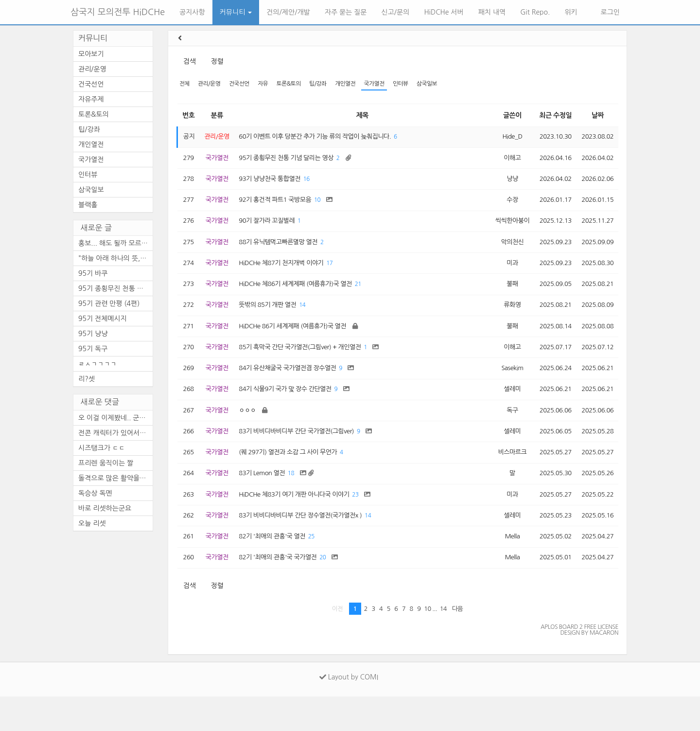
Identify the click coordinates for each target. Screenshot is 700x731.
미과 (505, 274)
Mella (505, 569)
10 (327, 207)
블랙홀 (88, 205)
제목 (359, 116)
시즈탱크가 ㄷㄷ (102, 448)
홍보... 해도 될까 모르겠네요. (115, 243)
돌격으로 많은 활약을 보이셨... (115, 478)
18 (299, 501)
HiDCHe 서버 (444, 12)
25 (321, 569)
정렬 (217, 61)
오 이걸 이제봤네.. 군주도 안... (115, 418)
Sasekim (505, 388)
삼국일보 (447, 84)
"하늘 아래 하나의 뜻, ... (113, 258)
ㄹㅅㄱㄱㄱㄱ (97, 364)
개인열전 (359, 84)
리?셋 (87, 379)
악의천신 (505, 252)
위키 (571, 12)
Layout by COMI (349, 712)
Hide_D (505, 139)
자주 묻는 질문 (346, 12)
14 (311, 320)
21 (371, 297)
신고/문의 (396, 12)
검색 (189, 61)
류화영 (505, 320)
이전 (338, 643)
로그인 (609, 12)
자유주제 (91, 99)
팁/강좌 (329, 84)
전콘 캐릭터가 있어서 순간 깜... (115, 433)
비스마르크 (505, 478)
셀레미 (505, 410)
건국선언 (244, 84)
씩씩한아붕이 (505, 229)
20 (333, 591)
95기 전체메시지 (103, 319)
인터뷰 (419, 84)
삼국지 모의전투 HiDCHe (118, 12)
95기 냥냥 (93, 334)
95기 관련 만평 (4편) (109, 303)
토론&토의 (297, 84)
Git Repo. (535, 12)
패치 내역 (492, 12)
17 (341, 275)
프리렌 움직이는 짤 (106, 463)
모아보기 (91, 54)
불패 (505, 297)
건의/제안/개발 (288, 12)
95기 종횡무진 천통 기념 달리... (115, 288)
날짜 (596, 116)
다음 (458, 643)
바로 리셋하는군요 (105, 508)
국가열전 (390, 84)
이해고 (505, 161)
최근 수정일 (551, 116)
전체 (185, 84)
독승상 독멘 (95, 493)
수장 (505, 207)
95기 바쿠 (93, 273)
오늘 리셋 (92, 523)
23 (368, 524)
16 (315, 184)
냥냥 (505, 184)
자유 (270, 84)
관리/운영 (212, 84)
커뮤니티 (236, 12)
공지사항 (192, 12)
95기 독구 (93, 349)
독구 (505, 433)
